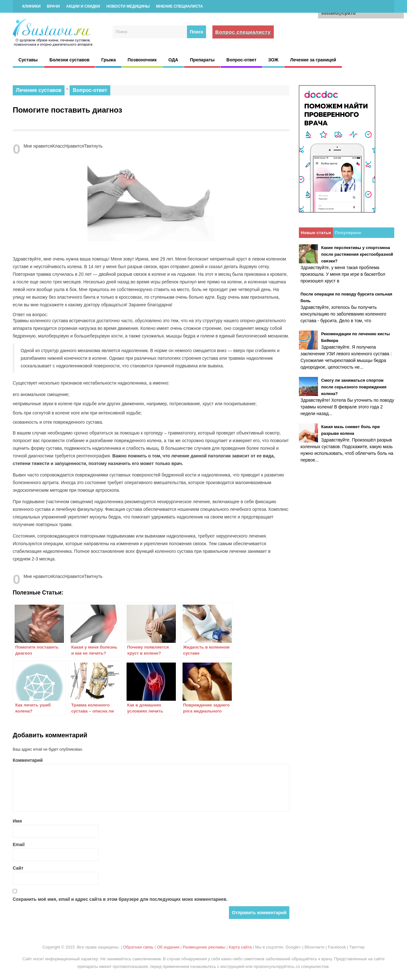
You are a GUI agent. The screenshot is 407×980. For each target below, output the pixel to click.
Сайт (18, 868)
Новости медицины (128, 6)
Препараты (202, 60)
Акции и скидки (83, 6)
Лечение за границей (313, 60)
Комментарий (28, 760)
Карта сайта (240, 947)
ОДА (173, 60)
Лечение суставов (39, 90)
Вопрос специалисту (243, 32)
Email (19, 844)
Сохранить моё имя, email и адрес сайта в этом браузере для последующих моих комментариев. (120, 899)
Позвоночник (142, 60)
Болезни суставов (70, 60)
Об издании (168, 947)
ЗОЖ (273, 60)
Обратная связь (138, 947)
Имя (17, 821)
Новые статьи (316, 233)
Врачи (53, 6)
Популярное (348, 233)
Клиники (31, 6)
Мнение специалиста (179, 6)
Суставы (28, 60)
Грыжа (108, 60)
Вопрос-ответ (241, 60)
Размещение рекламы (204, 947)
